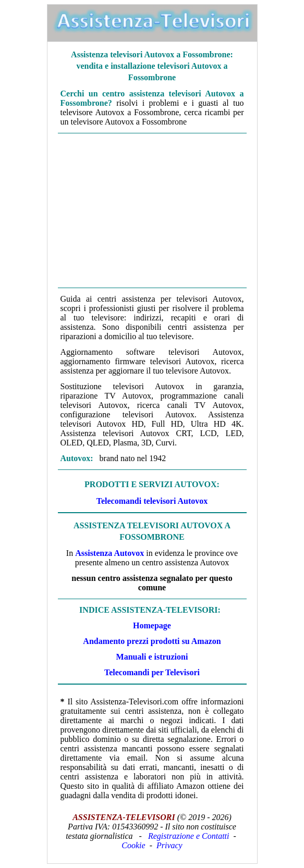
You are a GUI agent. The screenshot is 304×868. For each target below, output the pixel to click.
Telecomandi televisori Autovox (152, 501)
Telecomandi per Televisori (152, 672)
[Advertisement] (152, 210)
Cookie (133, 845)
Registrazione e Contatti (189, 836)
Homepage (152, 625)
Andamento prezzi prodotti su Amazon (152, 641)
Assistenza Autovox (110, 553)
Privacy (169, 845)
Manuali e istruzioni (152, 657)
